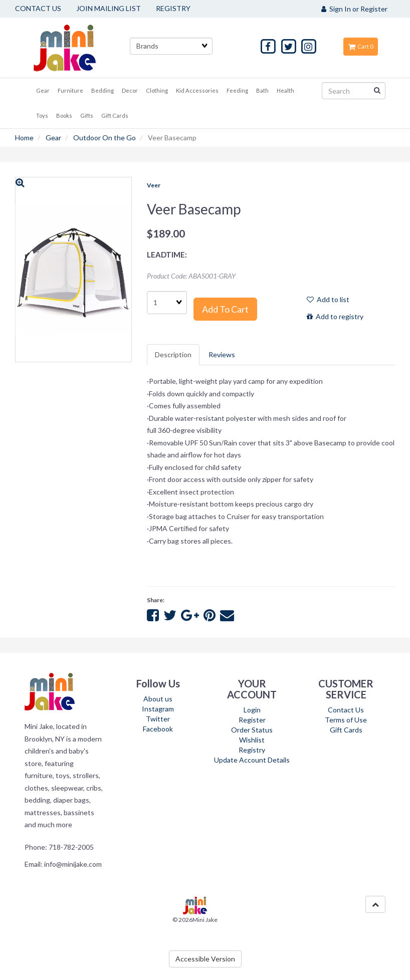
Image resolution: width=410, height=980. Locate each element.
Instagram (158, 709)
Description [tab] (173, 354)
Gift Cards (346, 730)
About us (158, 699)
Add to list (328, 299)
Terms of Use (346, 720)
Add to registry (335, 316)
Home (24, 138)
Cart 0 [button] (361, 46)
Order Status (252, 730)
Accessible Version (205, 959)
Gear (53, 138)
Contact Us (346, 710)
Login (252, 710)
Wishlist (252, 740)
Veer (154, 185)
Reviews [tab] (222, 354)
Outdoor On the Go (105, 138)
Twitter (158, 719)
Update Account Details (252, 760)
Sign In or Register (354, 9)
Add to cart (225, 309)
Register (252, 720)
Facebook (158, 729)
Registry (252, 750)
